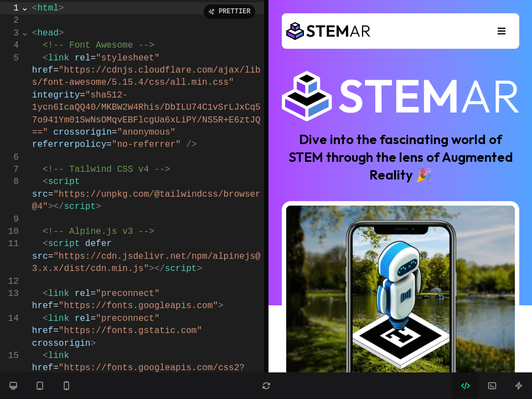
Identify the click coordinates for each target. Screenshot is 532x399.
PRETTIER (229, 11)
